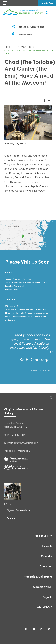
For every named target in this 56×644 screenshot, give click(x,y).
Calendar (47, 556)
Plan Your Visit (43, 536)
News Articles (26, 47)
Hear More (40, 371)
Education (46, 566)
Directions (22, 34)
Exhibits (47, 546)
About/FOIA (45, 607)
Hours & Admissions (28, 27)
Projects (47, 597)
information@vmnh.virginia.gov (21, 443)
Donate (11, 518)
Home (8, 47)
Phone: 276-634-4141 (15, 435)
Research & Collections (38, 577)
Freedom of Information (17, 451)
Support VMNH (43, 587)
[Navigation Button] (5, 3)
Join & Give (47, 3)
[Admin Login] (48, 398)
